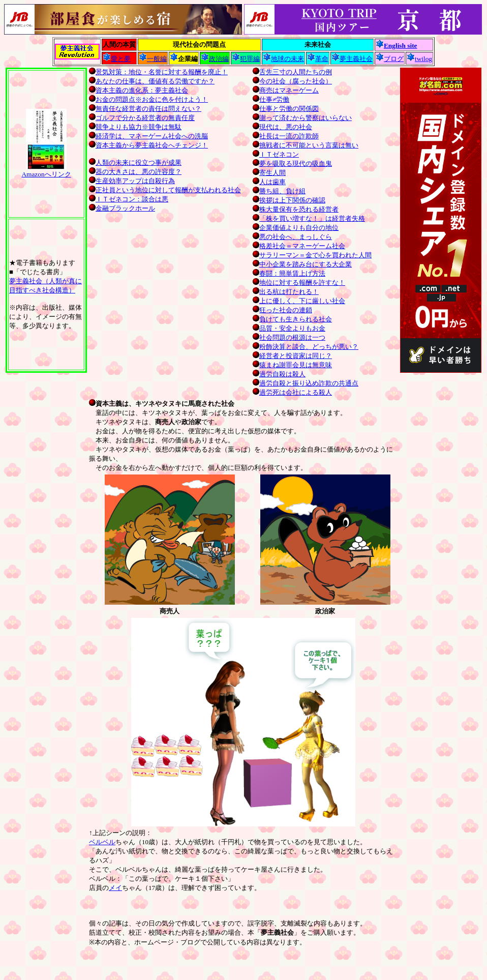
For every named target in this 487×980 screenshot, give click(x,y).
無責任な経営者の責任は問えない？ (148, 109)
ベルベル (102, 842)
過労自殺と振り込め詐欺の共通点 (306, 383)
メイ (115, 888)
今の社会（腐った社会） (292, 81)
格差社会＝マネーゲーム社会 (299, 246)
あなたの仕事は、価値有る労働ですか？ (155, 81)
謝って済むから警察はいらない (302, 118)
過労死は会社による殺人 (292, 392)
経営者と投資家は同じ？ (292, 356)
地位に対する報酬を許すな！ (299, 283)
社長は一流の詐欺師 (286, 136)
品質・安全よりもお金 (289, 328)
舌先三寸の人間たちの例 (292, 72)
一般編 (153, 59)
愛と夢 (117, 59)
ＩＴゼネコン (276, 154)
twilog (419, 59)
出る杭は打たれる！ (286, 292)
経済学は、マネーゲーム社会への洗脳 (152, 136)
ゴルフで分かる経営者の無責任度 (145, 118)
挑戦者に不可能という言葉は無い (306, 145)
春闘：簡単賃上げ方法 (289, 273)
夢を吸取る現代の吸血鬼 (292, 164)
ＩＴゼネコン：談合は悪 (129, 199)
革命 (318, 59)
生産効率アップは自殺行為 (132, 181)
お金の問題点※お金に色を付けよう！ (152, 99)
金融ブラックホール (122, 208)
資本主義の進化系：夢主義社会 (142, 90)
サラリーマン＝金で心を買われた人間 (312, 255)
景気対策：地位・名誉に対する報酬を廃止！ (162, 72)
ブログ (390, 59)
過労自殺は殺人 (279, 374)
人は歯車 (269, 182)
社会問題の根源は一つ (289, 337)
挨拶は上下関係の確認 (289, 200)
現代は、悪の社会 (282, 127)
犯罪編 (246, 59)
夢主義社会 (352, 59)
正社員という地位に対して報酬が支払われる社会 (165, 190)
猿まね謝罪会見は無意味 (292, 365)
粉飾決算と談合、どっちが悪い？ (306, 347)
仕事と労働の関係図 (286, 109)
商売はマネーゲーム (286, 90)
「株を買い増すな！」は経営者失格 (309, 218)
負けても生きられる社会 (292, 319)
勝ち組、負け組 (279, 191)
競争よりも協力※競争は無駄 (139, 127)
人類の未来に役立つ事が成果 (135, 162)
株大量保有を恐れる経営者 (296, 209)
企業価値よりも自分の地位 (296, 228)
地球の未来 (283, 59)
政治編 (215, 59)
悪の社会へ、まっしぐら (292, 237)
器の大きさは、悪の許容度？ (135, 172)
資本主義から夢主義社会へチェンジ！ (152, 145)
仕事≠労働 (271, 99)
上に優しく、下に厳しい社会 (299, 301)
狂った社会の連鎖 (282, 310)
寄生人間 (269, 173)
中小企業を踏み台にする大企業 (302, 264)
